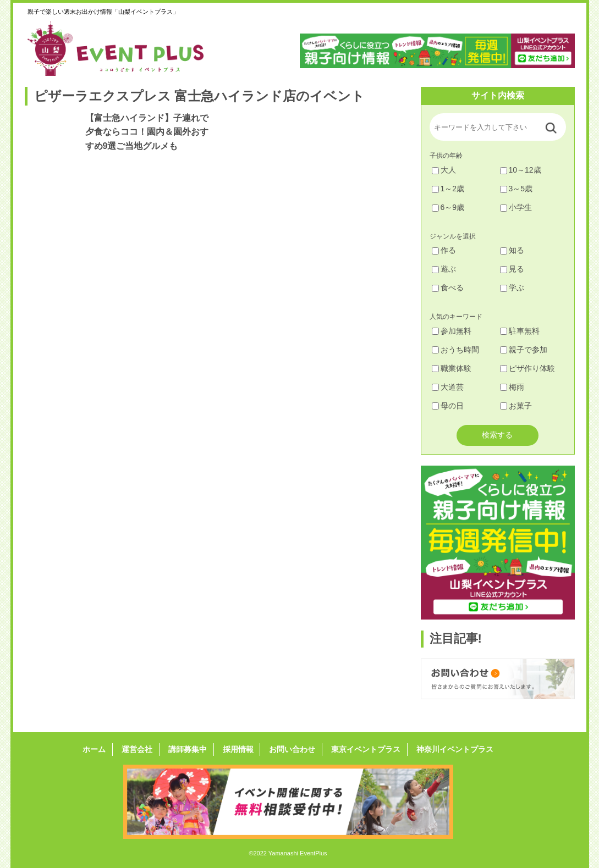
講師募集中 (190, 749)
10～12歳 (521, 170)
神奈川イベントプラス (448, 749)
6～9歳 (448, 207)
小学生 (516, 207)
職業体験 (452, 368)
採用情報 (238, 749)
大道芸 (448, 387)
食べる (448, 288)
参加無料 (452, 331)
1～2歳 (448, 189)
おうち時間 (455, 350)
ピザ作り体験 (527, 368)
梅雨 (512, 387)
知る (512, 250)
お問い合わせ (290, 749)
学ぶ (512, 288)
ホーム (101, 749)
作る (444, 250)
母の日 (448, 406)
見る (512, 269)
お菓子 (516, 406)
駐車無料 (520, 331)
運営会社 (141, 749)
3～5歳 (516, 189)
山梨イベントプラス (124, 48)
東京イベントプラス (361, 749)
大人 (444, 170)
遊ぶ (444, 269)
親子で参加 (524, 350)
